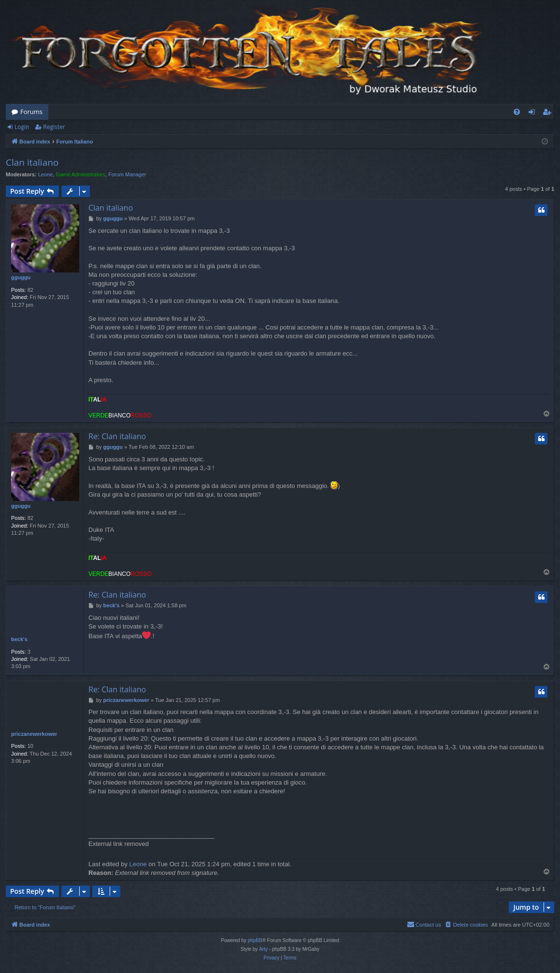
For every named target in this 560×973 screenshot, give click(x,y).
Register (54, 127)
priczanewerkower (34, 734)
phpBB (255, 940)
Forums (31, 112)
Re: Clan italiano (117, 436)
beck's (19, 639)
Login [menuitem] (534, 114)
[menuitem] (517, 112)
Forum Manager (127, 174)
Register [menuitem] (549, 114)
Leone (46, 174)
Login (22, 127)
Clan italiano (32, 162)
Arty (263, 949)
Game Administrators (80, 174)
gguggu (21, 277)
